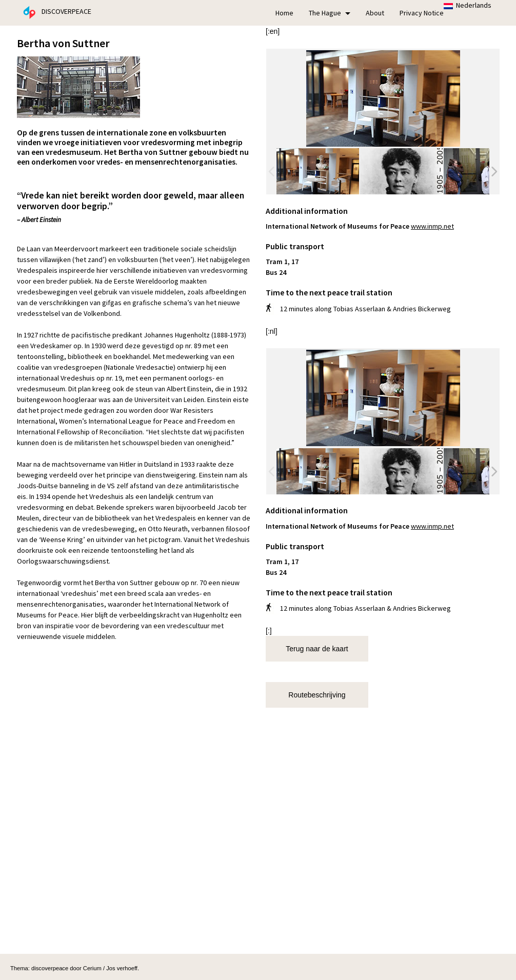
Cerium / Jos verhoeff (110, 968)
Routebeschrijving (317, 695)
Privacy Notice (422, 13)
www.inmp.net (432, 226)
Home (284, 13)
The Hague (330, 13)
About (375, 13)
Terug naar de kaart (317, 649)
